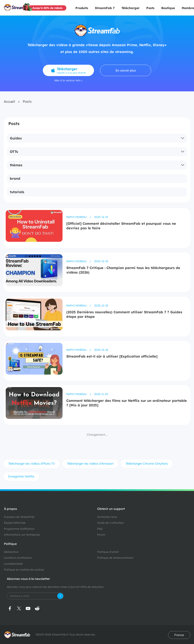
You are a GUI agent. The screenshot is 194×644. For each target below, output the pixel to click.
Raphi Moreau (77, 217)
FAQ (100, 529)
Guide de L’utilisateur (111, 523)
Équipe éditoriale (15, 523)
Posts (150, 8)
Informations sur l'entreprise (22, 535)
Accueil (9, 101)
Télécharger (130, 8)
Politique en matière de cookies (24, 570)
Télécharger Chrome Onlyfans (147, 464)
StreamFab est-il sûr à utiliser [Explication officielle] (112, 356)
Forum (101, 535)
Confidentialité (13, 564)
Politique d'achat (108, 552)
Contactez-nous (107, 517)
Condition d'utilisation (18, 558)
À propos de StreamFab (19, 517)
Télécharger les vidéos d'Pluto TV (32, 464)
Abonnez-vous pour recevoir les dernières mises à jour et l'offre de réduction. (55, 587)
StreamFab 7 (105, 8)
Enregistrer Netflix (21, 476)
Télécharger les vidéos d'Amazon (90, 464)
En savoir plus (126, 70)
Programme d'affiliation (19, 529)
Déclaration (11, 552)
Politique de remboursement (115, 558)
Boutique (168, 8)
